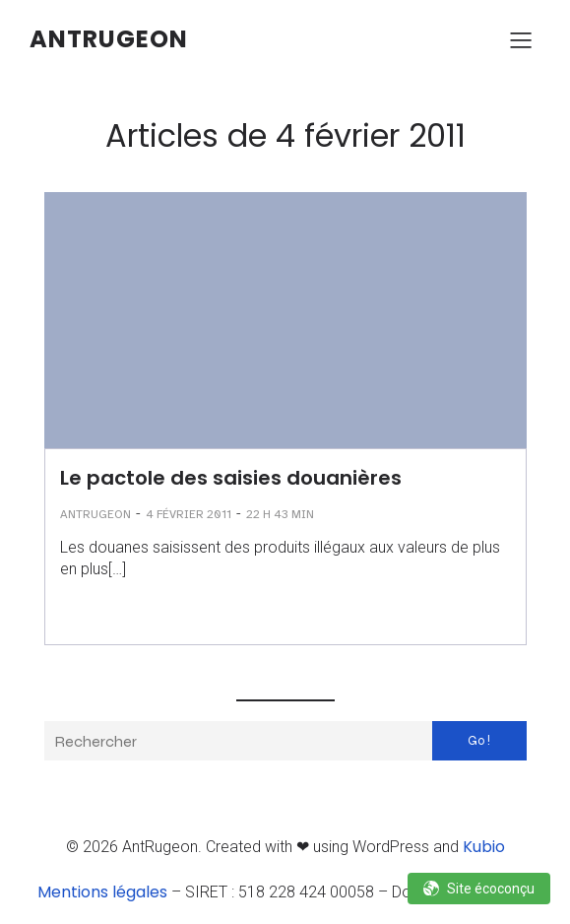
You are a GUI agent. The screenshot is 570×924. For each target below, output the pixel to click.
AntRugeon (95, 514)
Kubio (484, 847)
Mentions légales (102, 892)
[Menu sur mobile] (521, 39)
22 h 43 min (280, 514)
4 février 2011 (189, 514)
